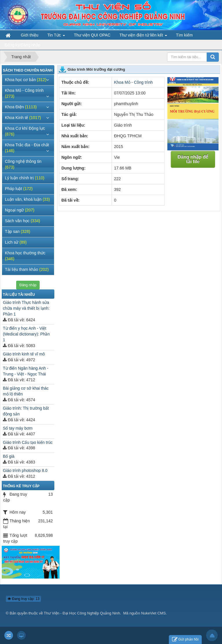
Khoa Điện (21, 107)
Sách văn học (23, 221)
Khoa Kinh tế (23, 118)
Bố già (9, 456)
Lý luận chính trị (25, 178)
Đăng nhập (28, 285)
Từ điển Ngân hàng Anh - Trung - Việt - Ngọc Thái (26, 371)
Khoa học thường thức (25, 256)
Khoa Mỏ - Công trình (134, 82)
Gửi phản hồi (185, 640)
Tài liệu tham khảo (27, 269)
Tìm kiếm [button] (184, 35)
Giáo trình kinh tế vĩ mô (24, 354)
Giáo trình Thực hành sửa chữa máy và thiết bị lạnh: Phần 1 (26, 308)
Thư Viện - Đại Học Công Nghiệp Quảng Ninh (82, 613)
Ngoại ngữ (20, 210)
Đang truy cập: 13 (23, 599)
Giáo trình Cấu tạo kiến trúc (28, 442)
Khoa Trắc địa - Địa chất (27, 148)
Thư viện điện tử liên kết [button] (143, 36)
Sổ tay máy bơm (18, 428)
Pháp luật (19, 189)
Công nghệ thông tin (23, 164)
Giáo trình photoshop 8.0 (25, 470)
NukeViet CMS (153, 613)
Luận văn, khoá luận (27, 199)
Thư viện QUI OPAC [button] (92, 35)
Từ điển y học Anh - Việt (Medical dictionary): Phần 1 (26, 334)
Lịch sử (16, 242)
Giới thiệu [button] (30, 35)
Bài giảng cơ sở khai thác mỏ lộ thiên (26, 391)
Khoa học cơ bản (26, 80)
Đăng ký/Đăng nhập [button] (23, 45)
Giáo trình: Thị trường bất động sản (26, 411)
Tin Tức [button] (56, 36)
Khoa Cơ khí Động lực (25, 131)
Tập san (17, 231)
